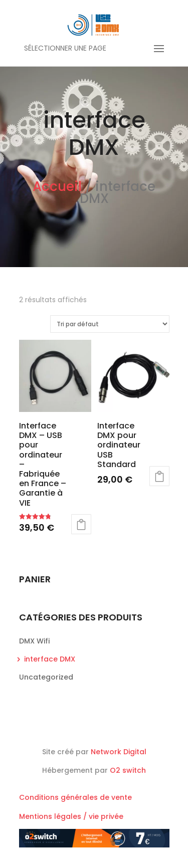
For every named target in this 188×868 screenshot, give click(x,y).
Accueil (57, 186)
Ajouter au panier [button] (81, 524)
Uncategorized (46, 677)
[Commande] (110, 324)
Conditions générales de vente (75, 797)
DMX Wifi (34, 641)
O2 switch (128, 770)
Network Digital (119, 752)
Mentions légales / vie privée (71, 816)
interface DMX (50, 659)
